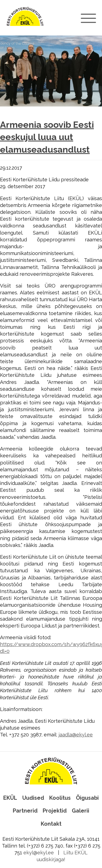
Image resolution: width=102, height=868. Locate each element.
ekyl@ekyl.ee (39, 853)
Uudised (33, 798)
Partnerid (25, 811)
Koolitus (60, 798)
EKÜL (10, 798)
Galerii (81, 811)
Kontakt (51, 824)
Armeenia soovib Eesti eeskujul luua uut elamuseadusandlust (47, 137)
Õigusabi (87, 798)
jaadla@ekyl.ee (76, 735)
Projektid (55, 811)
